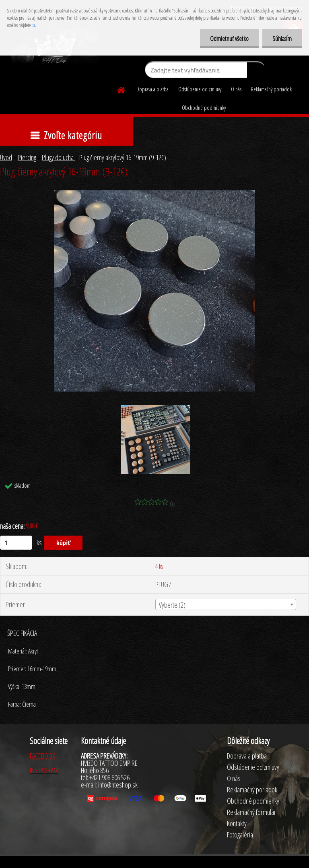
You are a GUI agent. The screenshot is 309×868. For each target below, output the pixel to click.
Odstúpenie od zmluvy (200, 89)
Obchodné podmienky (204, 108)
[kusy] (16, 543)
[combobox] (226, 604)
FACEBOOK (42, 756)
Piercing (27, 157)
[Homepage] (122, 89)
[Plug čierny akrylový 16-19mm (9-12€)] (154, 194)
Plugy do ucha (58, 157)
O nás (236, 89)
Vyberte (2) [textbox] (172, 605)
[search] (256, 72)
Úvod (6, 157)
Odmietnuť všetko (229, 39)
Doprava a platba (152, 89)
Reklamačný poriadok (271, 89)
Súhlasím (282, 39)
